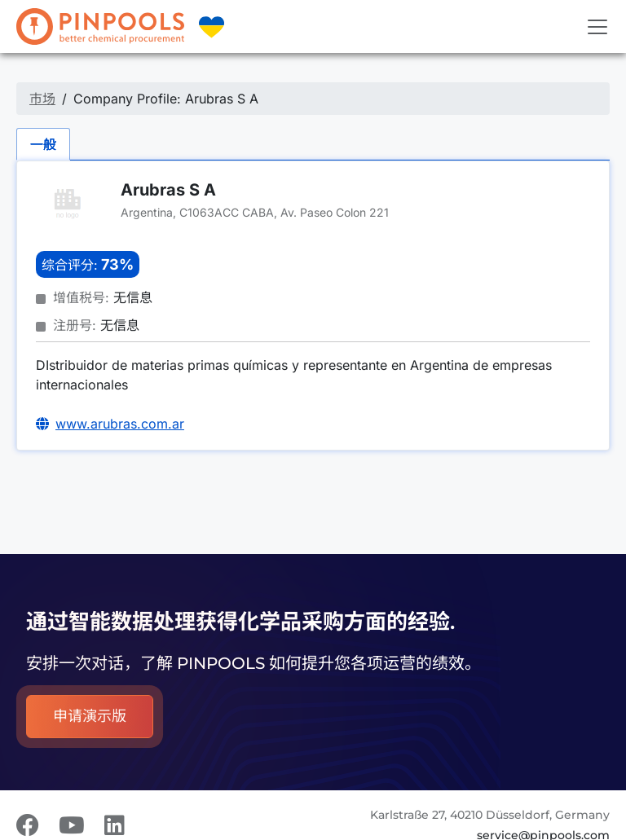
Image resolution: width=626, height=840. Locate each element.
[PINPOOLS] (100, 26)
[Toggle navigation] (597, 27)
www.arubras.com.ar (120, 424)
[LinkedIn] (115, 825)
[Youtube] (72, 825)
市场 (42, 99)
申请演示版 (90, 716)
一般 (43, 144)
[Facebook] (28, 825)
